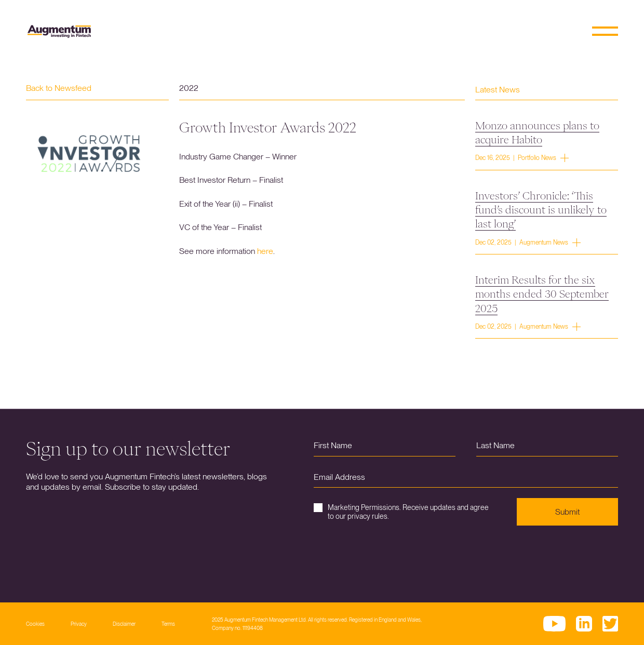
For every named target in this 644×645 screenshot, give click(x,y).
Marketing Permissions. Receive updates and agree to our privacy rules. (401, 512)
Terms (168, 624)
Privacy (79, 624)
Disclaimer (124, 624)
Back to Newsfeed (59, 88)
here (265, 251)
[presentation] (393, 556)
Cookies (35, 624)
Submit (567, 512)
